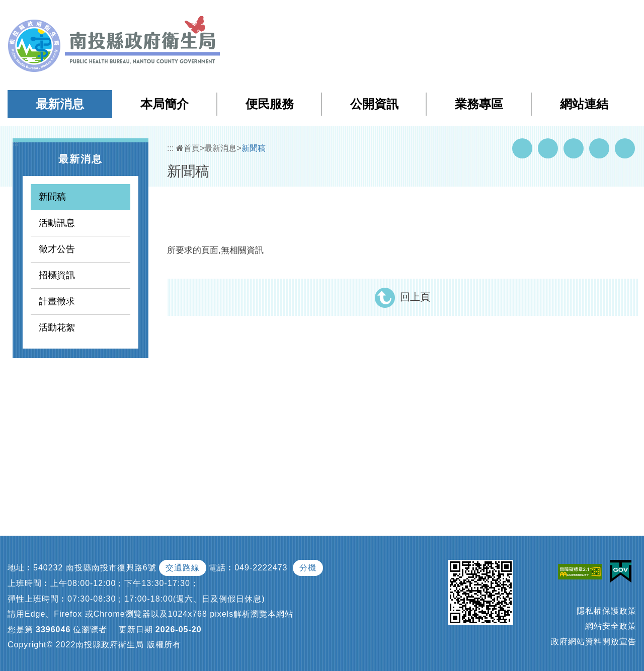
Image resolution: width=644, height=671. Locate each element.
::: (434, 15)
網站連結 (584, 104)
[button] (596, 15)
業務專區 (479, 104)
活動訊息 (57, 223)
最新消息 (60, 104)
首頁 (188, 148)
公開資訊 (374, 104)
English (569, 14)
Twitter (574, 148)
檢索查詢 (495, 14)
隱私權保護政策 (607, 611)
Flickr (599, 148)
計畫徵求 (57, 301)
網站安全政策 (611, 626)
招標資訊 (57, 275)
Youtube (548, 148)
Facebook (522, 148)
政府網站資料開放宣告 (594, 642)
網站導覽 (455, 14)
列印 (625, 148)
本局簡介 (165, 104)
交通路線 (183, 568)
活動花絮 (57, 327)
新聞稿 (52, 197)
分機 (308, 568)
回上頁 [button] (415, 297)
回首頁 (534, 14)
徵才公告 (57, 249)
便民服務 (270, 104)
